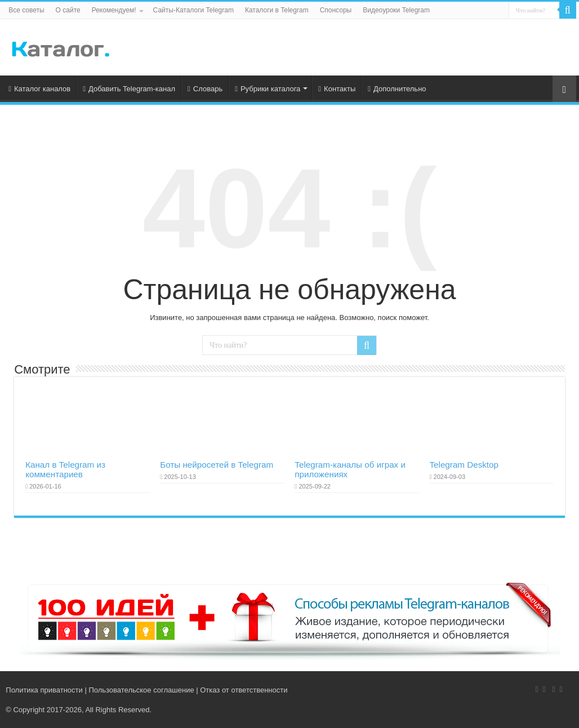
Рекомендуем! (114, 10)
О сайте (68, 10)
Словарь (205, 89)
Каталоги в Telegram (277, 10)
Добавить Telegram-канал (129, 89)
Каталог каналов (39, 89)
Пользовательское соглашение (141, 690)
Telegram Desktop (464, 465)
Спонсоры (336, 10)
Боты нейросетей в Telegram (217, 465)
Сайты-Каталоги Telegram (193, 10)
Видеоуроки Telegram (396, 10)
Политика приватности (44, 690)
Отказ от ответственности (244, 690)
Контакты (337, 89)
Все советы (26, 10)
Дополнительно (397, 89)
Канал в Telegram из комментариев (65, 469)
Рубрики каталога (268, 89)
